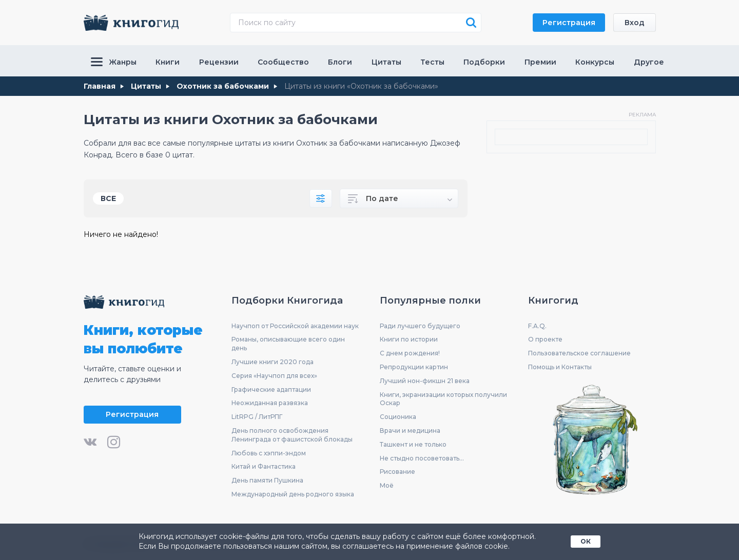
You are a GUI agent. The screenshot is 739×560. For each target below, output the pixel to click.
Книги (168, 62)
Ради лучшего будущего (420, 326)
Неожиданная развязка (270, 403)
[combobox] (399, 198)
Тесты (432, 62)
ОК (586, 541)
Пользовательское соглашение (579, 353)
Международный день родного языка (293, 494)
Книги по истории (409, 339)
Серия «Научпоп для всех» (274, 376)
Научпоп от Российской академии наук (295, 326)
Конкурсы (595, 62)
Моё (387, 485)
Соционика (398, 417)
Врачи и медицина (410, 431)
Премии (540, 62)
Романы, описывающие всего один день (288, 344)
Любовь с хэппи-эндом (269, 453)
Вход (635, 23)
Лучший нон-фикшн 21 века (425, 381)
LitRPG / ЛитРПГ (257, 417)
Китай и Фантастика (264, 466)
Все (108, 198)
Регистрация (569, 23)
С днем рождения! (410, 353)
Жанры (114, 62)
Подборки (484, 62)
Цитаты (386, 62)
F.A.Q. (537, 326)
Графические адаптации (271, 389)
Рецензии (219, 62)
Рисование (397, 472)
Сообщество (283, 62)
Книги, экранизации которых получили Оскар (443, 399)
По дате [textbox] (382, 198)
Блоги (340, 62)
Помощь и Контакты (560, 367)
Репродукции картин (414, 367)
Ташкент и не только (413, 444)
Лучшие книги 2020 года (273, 362)
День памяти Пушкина (267, 480)
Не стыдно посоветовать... (422, 458)
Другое (649, 62)
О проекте (545, 339)
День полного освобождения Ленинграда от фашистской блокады (292, 435)
